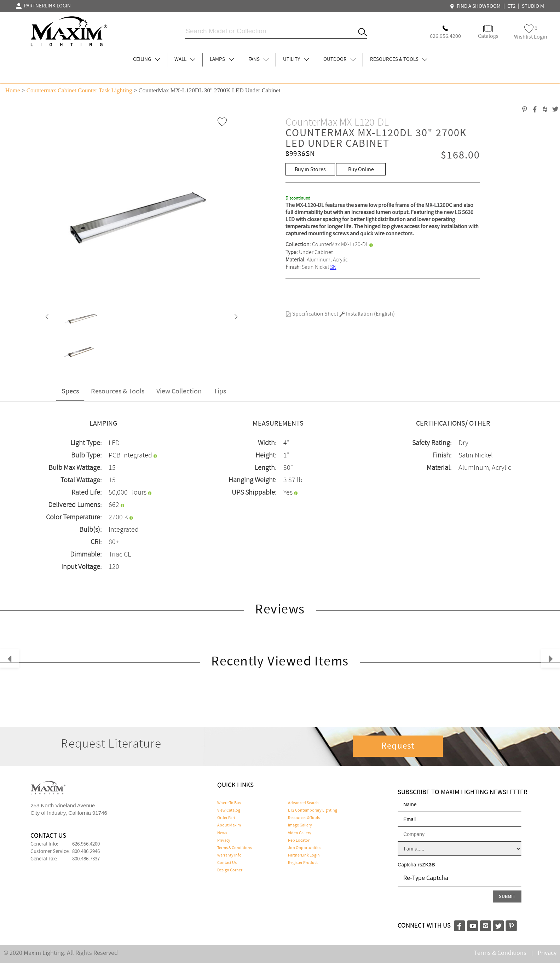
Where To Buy (229, 803)
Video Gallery (300, 833)
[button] (47, 317)
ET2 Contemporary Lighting (313, 811)
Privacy (224, 841)
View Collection (179, 391)
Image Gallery (300, 825)
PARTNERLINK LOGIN (43, 6)
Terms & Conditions (235, 848)
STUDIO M (533, 6)
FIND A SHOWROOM (476, 6)
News (222, 833)
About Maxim (229, 825)
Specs (70, 391)
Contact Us (227, 863)
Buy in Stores (310, 170)
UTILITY (296, 59)
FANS (258, 59)
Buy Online (361, 170)
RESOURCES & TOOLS (399, 59)
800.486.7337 (86, 859)
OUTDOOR (339, 59)
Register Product (303, 863)
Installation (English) (367, 314)
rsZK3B (426, 865)
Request (398, 746)
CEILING (146, 59)
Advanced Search (303, 803)
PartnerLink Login (304, 855)
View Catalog (229, 811)
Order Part (226, 818)
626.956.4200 (86, 844)
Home (13, 90)
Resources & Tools (118, 391)
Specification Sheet (312, 314)
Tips (220, 391)
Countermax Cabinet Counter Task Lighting (79, 90)
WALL (185, 59)
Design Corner (230, 870)
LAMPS (222, 59)
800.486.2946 (86, 852)
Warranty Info (229, 855)
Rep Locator (299, 841)
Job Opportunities (305, 848)
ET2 (511, 6)
